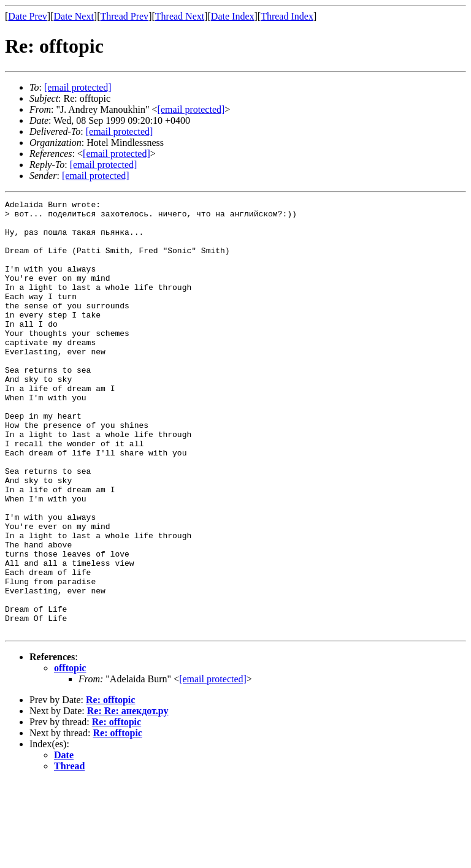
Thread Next (180, 16)
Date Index (233, 16)
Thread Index (287, 16)
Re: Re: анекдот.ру (128, 797)
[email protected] (120, 131)
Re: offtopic (110, 786)
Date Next (74, 16)
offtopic (70, 754)
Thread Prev (124, 16)
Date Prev (28, 16)
